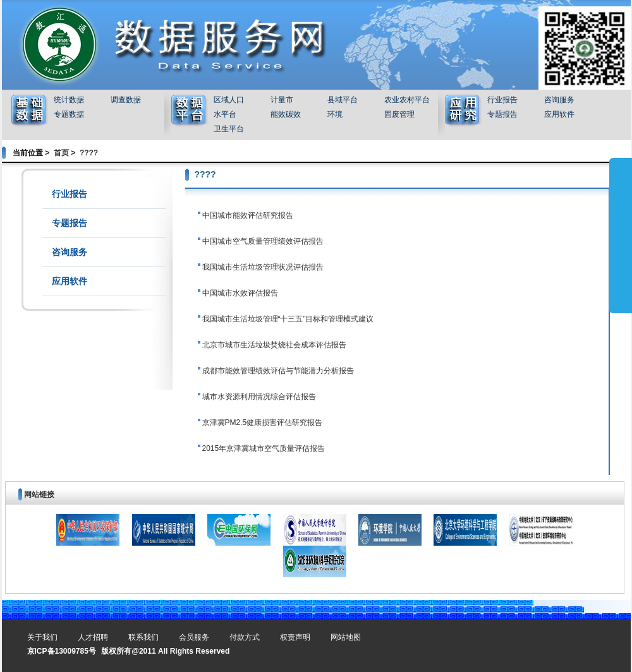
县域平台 (343, 100)
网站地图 (346, 637)
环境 (335, 114)
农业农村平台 (407, 100)
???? (89, 153)
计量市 (282, 100)
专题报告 (502, 114)
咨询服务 (559, 100)
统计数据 (69, 100)
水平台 (225, 114)
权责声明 (295, 637)
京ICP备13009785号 (62, 651)
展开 (621, 235)
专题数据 (69, 114)
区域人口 (229, 100)
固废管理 (399, 114)
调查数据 (126, 100)
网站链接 (39, 495)
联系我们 (143, 637)
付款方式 (245, 637)
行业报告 (502, 100)
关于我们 (42, 637)
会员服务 (194, 637)
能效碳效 (286, 114)
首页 (61, 153)
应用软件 (559, 114)
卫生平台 (229, 129)
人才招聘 (93, 637)
